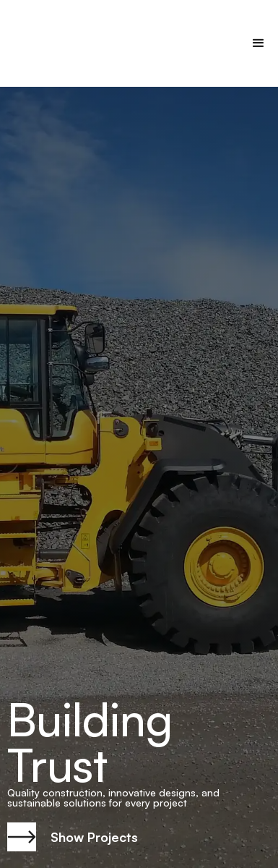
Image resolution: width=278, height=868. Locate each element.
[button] (259, 43)
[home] (61, 43)
